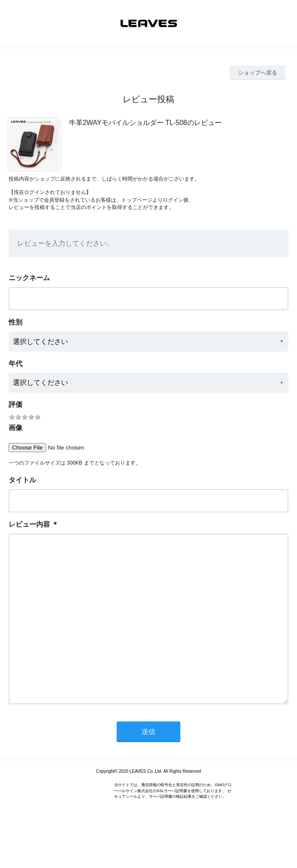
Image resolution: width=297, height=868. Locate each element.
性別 (15, 322)
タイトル (22, 480)
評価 (15, 404)
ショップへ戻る (258, 73)
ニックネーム (29, 278)
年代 (15, 364)
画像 (15, 428)
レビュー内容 (29, 524)
